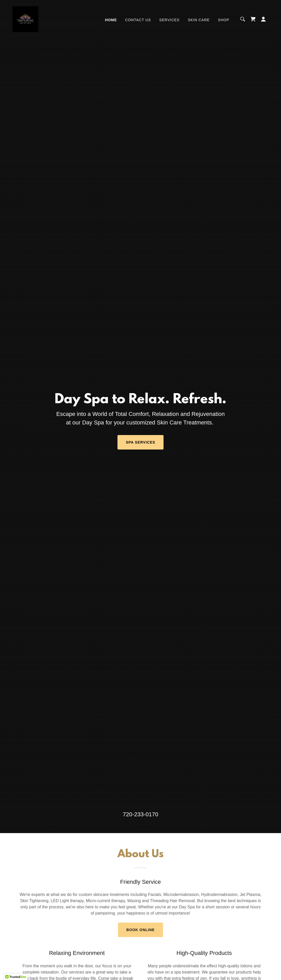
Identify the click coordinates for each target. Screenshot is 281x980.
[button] (263, 19)
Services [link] (169, 20)
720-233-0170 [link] (140, 814)
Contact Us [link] (138, 20)
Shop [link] (224, 20)
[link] (25, 19)
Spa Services (140, 442)
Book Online (140, 930)
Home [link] (111, 20)
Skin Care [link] (199, 20)
